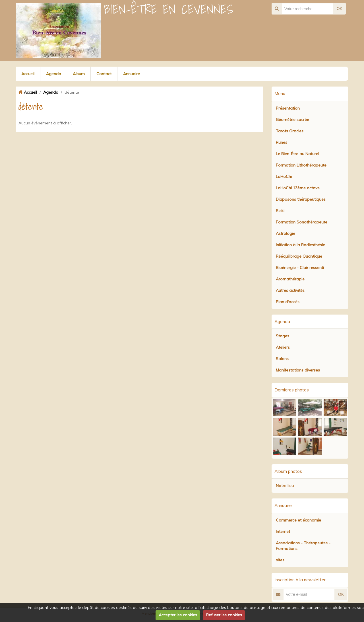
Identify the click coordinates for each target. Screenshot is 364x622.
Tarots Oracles (290, 131)
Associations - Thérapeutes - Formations (303, 546)
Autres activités (290, 290)
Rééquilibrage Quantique (299, 256)
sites (280, 560)
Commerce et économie (298, 520)
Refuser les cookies (224, 615)
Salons (282, 359)
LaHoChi (284, 176)
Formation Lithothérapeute (301, 165)
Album (79, 74)
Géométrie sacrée (292, 120)
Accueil (28, 74)
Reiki (280, 211)
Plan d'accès (288, 302)
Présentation (288, 108)
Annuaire (132, 74)
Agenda (54, 74)
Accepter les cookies (178, 615)
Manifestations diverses (298, 370)
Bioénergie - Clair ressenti (300, 268)
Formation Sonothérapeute (302, 222)
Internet (283, 531)
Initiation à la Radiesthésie (300, 245)
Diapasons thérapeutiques (301, 199)
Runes (282, 142)
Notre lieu (285, 486)
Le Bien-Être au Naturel (297, 154)
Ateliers (283, 347)
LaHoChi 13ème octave (298, 188)
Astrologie (286, 233)
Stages (283, 336)
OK (340, 9)
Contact (104, 74)
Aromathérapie (290, 279)
